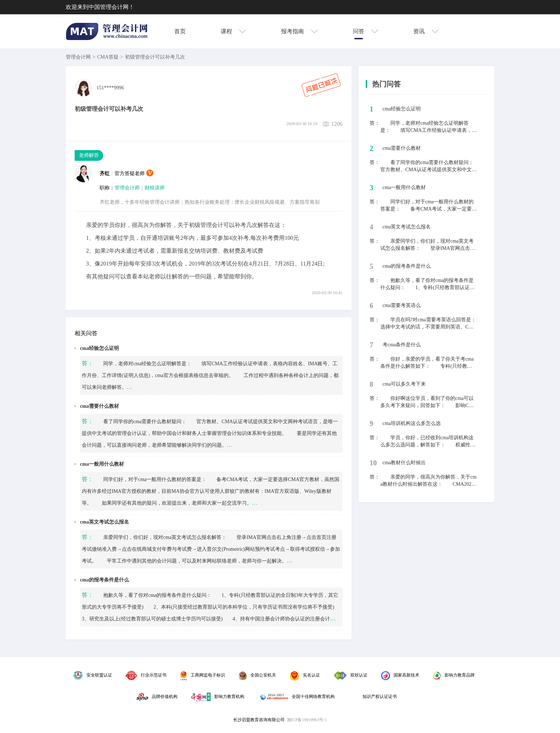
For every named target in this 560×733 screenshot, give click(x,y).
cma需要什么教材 (99, 406)
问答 (366, 31)
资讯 (426, 31)
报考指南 (299, 31)
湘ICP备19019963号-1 (307, 720)
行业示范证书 (146, 675)
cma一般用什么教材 (102, 464)
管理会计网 (78, 57)
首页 (180, 31)
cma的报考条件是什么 (104, 580)
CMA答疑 (108, 57)
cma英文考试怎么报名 (104, 522)
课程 (233, 31)
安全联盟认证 (93, 675)
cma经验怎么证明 (99, 348)
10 (373, 463)
